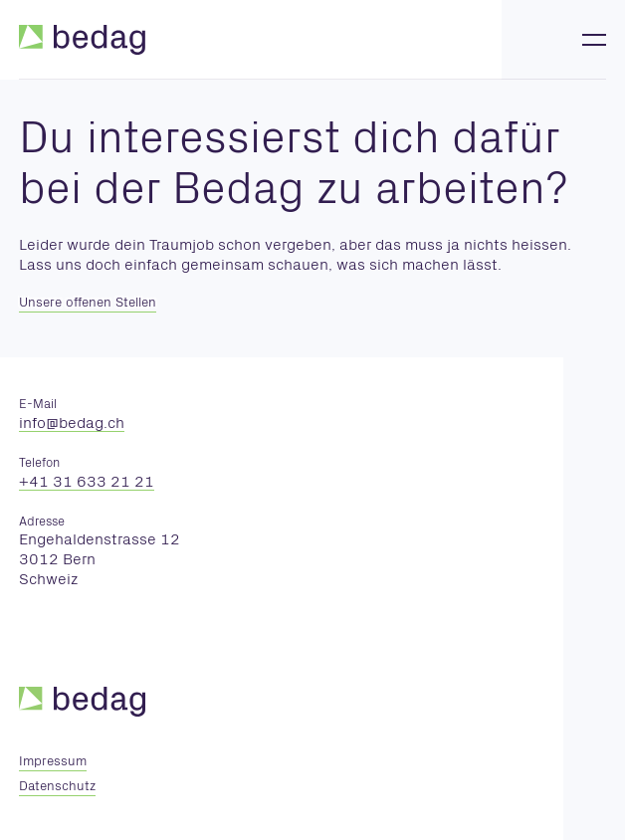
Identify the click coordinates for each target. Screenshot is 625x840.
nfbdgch (72, 424)
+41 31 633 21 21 (87, 483)
